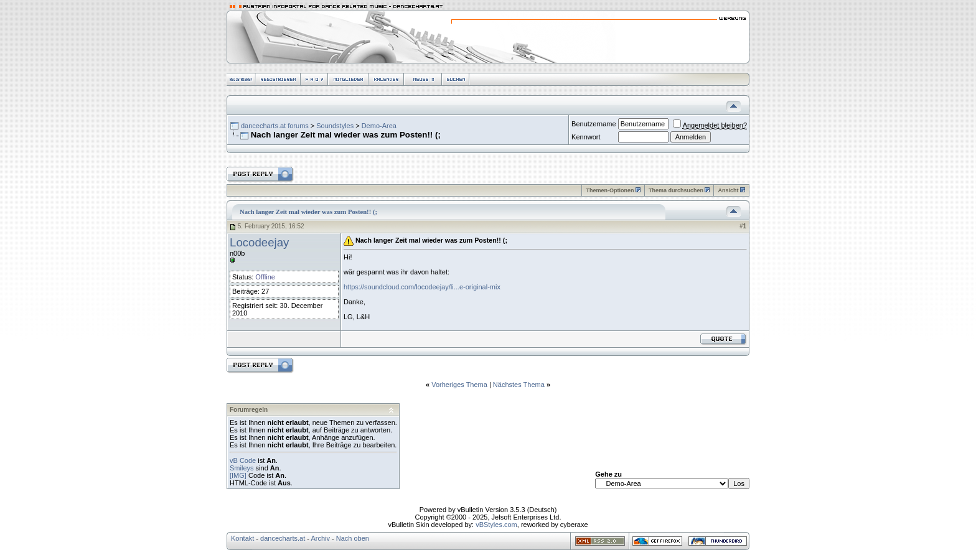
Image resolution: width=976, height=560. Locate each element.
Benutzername (594, 124)
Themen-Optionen (610, 190)
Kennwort (586, 137)
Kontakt (242, 538)
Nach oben (353, 538)
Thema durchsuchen (676, 190)
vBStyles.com (496, 525)
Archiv (320, 538)
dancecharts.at (283, 538)
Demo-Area (379, 126)
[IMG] (238, 475)
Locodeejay (259, 242)
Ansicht (728, 190)
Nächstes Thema (519, 385)
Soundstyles (335, 126)
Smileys (242, 468)
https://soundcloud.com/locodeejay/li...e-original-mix (422, 287)
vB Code (243, 460)
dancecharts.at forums (275, 126)
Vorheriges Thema (459, 385)
